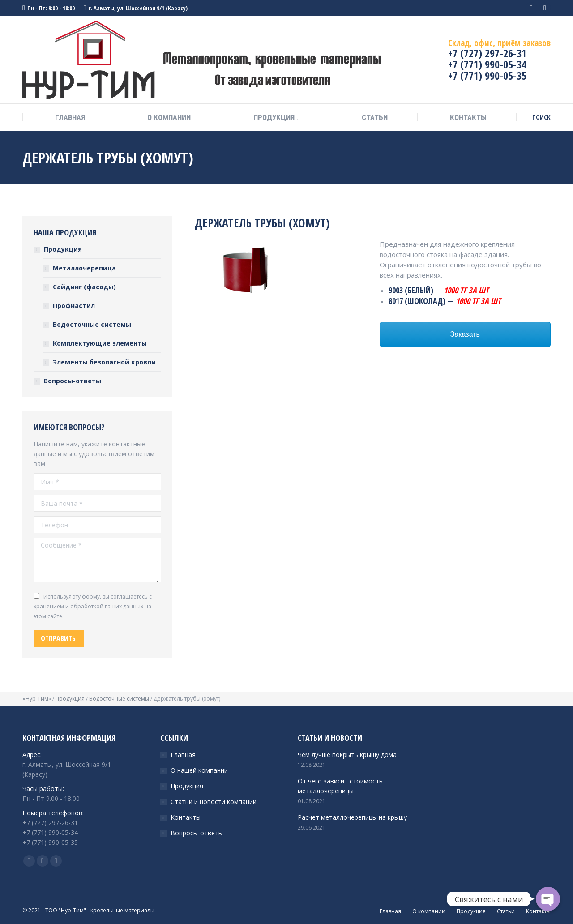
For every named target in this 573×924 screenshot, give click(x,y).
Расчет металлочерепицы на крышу (352, 817)
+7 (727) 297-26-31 (487, 53)
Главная (183, 755)
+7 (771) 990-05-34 (487, 64)
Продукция (63, 249)
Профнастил (74, 306)
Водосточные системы (92, 324)
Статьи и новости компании (214, 802)
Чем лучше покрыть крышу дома (347, 755)
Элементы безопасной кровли (104, 362)
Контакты (186, 817)
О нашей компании (199, 770)
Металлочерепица (84, 268)
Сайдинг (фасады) (84, 287)
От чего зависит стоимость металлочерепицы (340, 786)
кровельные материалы (122, 910)
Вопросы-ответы (73, 381)
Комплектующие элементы (100, 343)
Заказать (465, 334)
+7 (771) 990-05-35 (487, 75)
